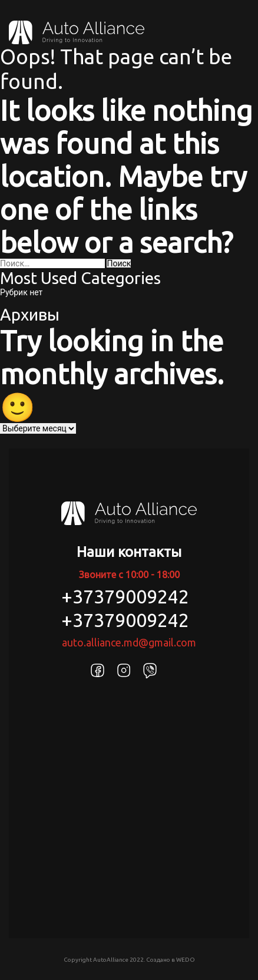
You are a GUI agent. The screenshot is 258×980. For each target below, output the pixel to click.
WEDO (186, 960)
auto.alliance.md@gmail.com (129, 642)
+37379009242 (125, 596)
